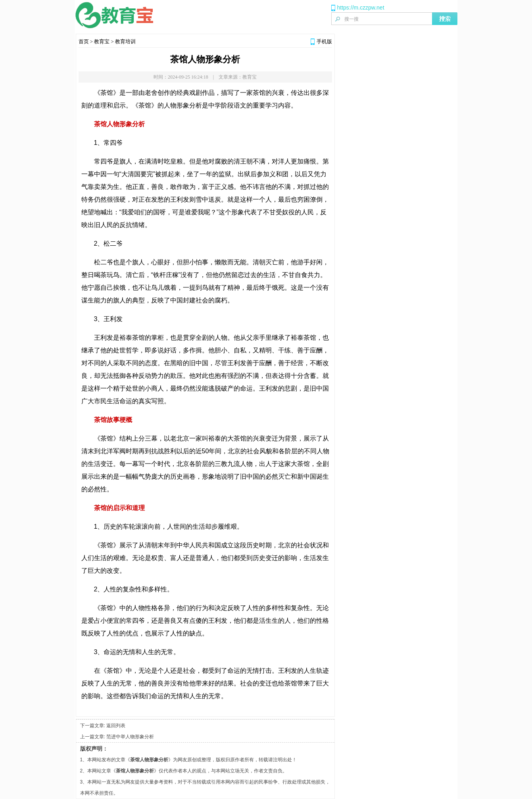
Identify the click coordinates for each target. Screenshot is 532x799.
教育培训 (125, 41)
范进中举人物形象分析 (130, 737)
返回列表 (116, 726)
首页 (84, 41)
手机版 (324, 41)
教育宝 (102, 41)
